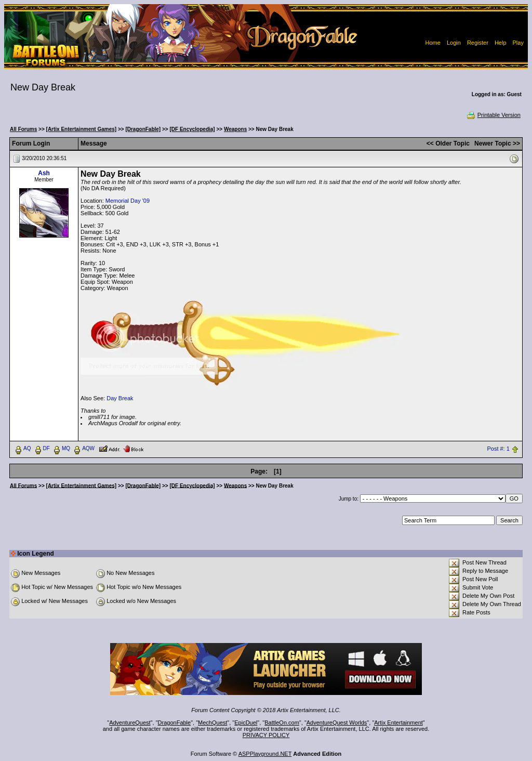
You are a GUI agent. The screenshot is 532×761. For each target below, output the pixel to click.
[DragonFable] (143, 129)
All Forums (23, 129)
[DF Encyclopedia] (192, 129)
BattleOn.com (282, 723)
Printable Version (493, 115)
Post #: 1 (498, 449)
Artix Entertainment (398, 723)
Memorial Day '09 (128, 201)
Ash (44, 173)
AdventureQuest (130, 723)
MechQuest (212, 723)
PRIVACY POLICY (266, 735)
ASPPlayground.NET (265, 754)
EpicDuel (246, 723)
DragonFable (175, 723)
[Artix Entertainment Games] (82, 129)
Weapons (235, 129)
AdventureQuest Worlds (337, 723)
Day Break (120, 398)
